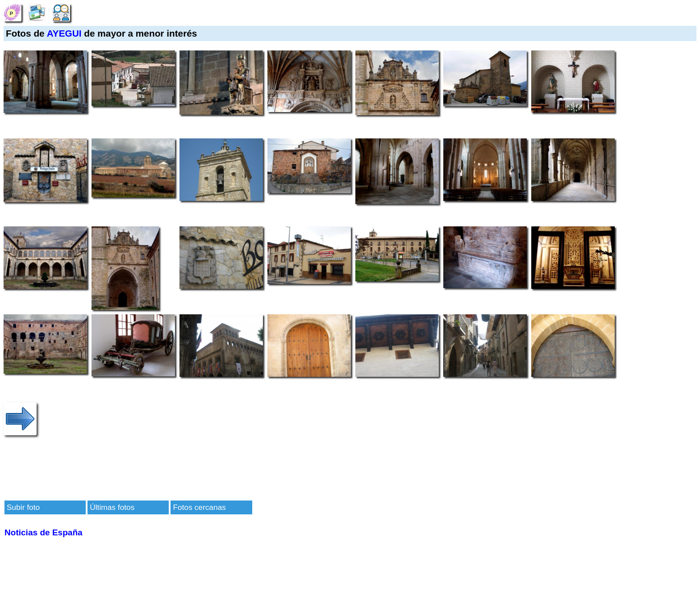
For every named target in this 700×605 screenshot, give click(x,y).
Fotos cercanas (199, 507)
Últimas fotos (112, 507)
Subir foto (23, 507)
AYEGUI (64, 33)
